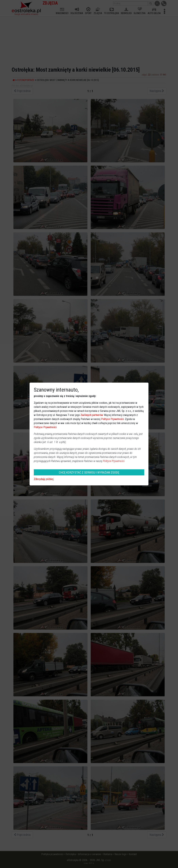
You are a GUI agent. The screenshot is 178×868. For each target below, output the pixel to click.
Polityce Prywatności (112, 419)
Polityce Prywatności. (114, 461)
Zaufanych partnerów (92, 415)
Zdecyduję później (44, 479)
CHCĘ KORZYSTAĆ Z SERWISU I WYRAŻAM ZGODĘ (89, 472)
